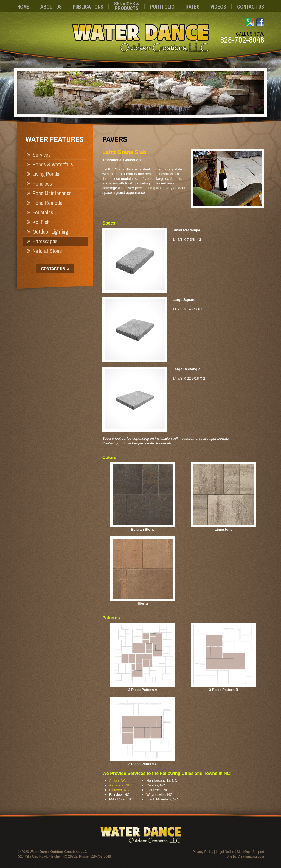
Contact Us (251, 7)
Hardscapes (45, 241)
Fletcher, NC (119, 790)
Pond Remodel (48, 203)
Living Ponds (46, 174)
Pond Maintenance (52, 193)
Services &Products (127, 6)
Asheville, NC (120, 785)
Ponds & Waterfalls (53, 164)
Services (42, 155)
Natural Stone (47, 251)
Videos (218, 7)
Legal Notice (225, 852)
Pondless (42, 184)
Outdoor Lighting (50, 232)
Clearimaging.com (251, 856)
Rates (193, 7)
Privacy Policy (203, 852)
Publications (88, 7)
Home (23, 7)
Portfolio (162, 7)
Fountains (43, 212)
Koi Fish (41, 222)
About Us (51, 7)
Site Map (243, 852)
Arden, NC (118, 781)
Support (258, 852)
